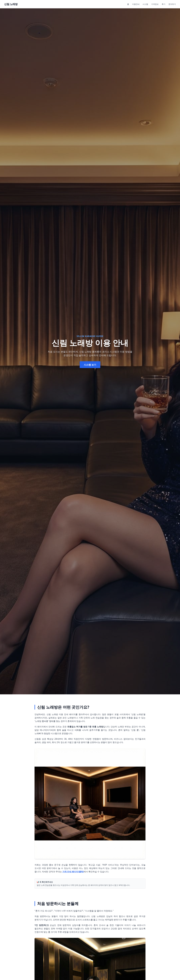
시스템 (145, 4)
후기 (164, 4)
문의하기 (172, 4)
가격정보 (155, 4)
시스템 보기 (90, 365)
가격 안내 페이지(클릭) (73, 872)
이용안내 (136, 4)
